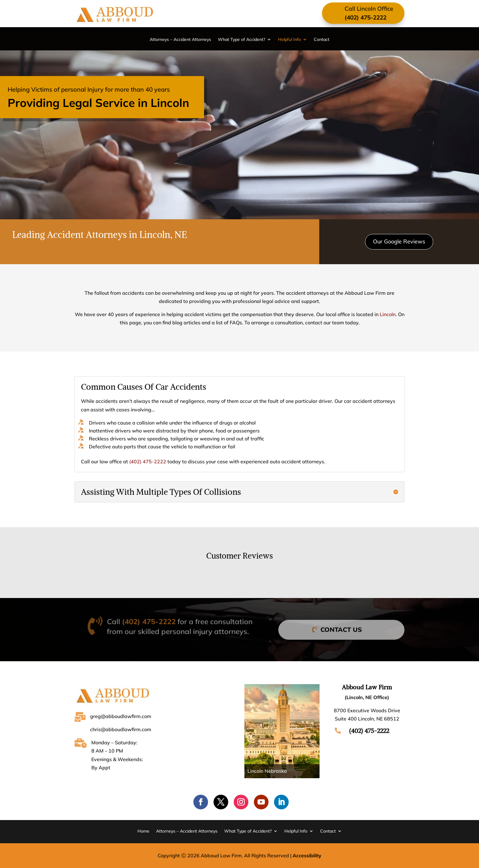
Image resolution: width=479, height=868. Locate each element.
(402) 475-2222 (366, 17)
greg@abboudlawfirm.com (121, 716)
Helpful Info (289, 40)
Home (143, 831)
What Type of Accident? (241, 40)
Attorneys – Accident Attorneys (180, 40)
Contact (322, 40)
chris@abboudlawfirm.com (121, 729)
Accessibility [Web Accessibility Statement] (307, 855)
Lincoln (388, 314)
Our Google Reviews (399, 241)
